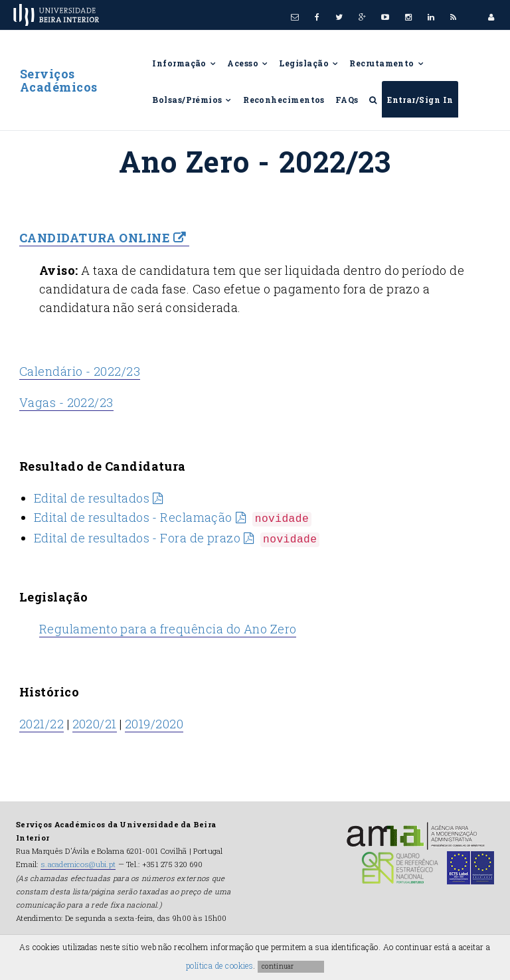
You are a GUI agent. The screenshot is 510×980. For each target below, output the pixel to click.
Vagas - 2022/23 (66, 403)
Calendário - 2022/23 (80, 371)
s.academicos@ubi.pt (78, 864)
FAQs (347, 100)
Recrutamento (387, 63)
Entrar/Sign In (420, 100)
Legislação (309, 63)
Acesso (248, 63)
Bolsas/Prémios (192, 100)
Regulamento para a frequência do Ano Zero (168, 629)
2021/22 (42, 724)
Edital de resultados (92, 498)
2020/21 (95, 724)
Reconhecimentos (284, 100)
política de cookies (220, 965)
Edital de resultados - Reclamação (133, 517)
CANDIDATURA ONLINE (95, 238)
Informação (184, 63)
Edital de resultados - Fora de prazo (137, 538)
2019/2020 (154, 724)
